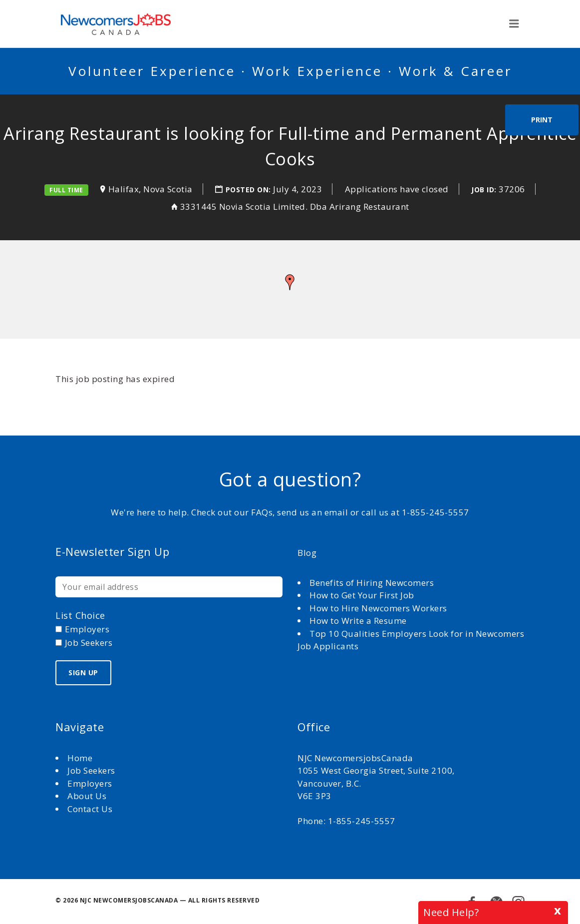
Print (542, 120)
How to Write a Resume (358, 621)
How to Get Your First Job (362, 595)
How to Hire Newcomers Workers (378, 608)
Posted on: (250, 190)
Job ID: (484, 190)
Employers (90, 783)
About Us (88, 796)
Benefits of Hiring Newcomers (372, 583)
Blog (307, 553)
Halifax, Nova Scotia (150, 189)
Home (81, 758)
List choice (80, 615)
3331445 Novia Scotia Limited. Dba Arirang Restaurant (295, 207)
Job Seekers (91, 770)
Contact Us (90, 809)
